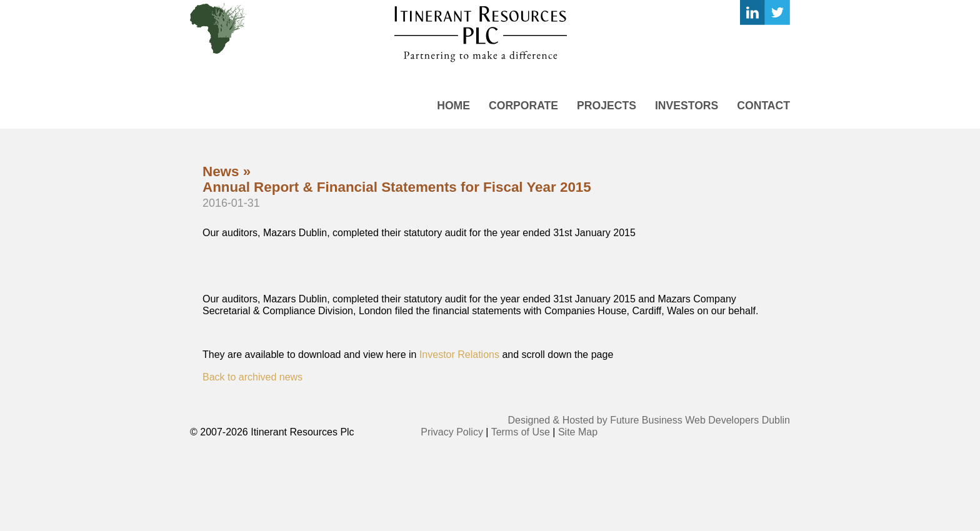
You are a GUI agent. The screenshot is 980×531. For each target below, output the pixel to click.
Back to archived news (252, 377)
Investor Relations (458, 355)
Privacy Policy (452, 432)
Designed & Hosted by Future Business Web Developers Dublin (649, 420)
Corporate (523, 106)
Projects (607, 106)
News (221, 171)
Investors (687, 106)
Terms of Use (521, 432)
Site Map (578, 432)
